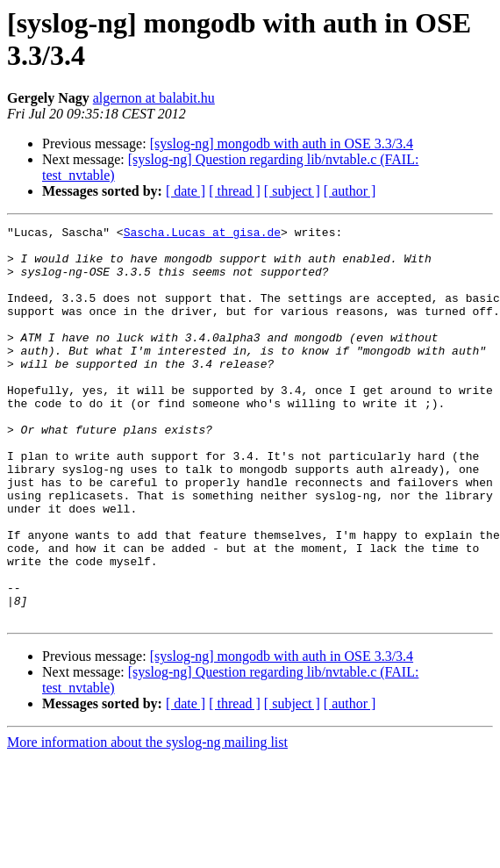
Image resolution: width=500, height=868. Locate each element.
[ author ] (350, 191)
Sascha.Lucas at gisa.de (202, 234)
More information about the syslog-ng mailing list (147, 821)
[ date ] (186, 191)
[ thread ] (235, 191)
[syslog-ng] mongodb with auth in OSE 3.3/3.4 (282, 143)
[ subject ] (292, 191)
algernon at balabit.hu (154, 98)
